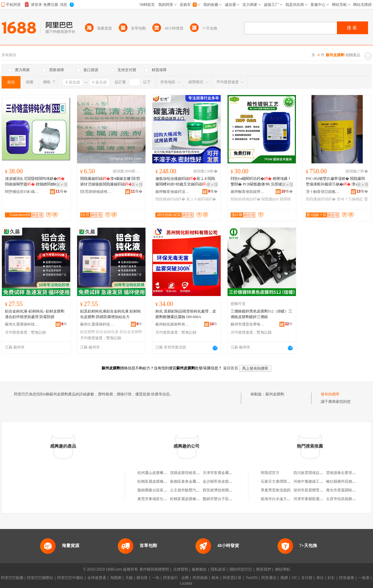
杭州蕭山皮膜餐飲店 (154, 473)
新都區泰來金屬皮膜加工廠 (192, 481)
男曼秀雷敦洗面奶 (276, 490)
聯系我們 (264, 569)
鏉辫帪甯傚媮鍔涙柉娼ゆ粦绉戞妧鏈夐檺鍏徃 (173, 192)
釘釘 (331, 578)
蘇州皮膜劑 (275, 394)
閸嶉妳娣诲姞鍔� (246, 199)
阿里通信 (269, 578)
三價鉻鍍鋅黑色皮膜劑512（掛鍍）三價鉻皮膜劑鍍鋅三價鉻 (261, 314)
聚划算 (142, 578)
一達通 (364, 578)
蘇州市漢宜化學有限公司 (248, 324)
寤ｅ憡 (62, 185)
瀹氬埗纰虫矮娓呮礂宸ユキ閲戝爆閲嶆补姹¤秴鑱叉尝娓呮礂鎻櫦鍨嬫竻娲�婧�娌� (185, 182)
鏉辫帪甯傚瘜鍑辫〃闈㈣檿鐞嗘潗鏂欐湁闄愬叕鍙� (248, 192)
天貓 (129, 578)
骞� (61, 191)
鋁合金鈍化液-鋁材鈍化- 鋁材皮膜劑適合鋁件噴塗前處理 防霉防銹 (35, 314)
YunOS (251, 578)
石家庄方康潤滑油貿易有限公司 (287, 481)
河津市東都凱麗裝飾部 (312, 499)
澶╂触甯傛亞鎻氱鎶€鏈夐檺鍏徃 (323, 192)
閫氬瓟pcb (270, 199)
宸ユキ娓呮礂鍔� (201, 199)
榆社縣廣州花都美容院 (345, 481)
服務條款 (199, 569)
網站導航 (283, 569)
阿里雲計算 (232, 578)
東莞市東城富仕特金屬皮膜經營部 (165, 499)
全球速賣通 (97, 578)
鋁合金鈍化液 (107, 332)
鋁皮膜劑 (88, 332)
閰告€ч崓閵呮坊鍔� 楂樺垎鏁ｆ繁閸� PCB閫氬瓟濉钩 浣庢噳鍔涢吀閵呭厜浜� (261, 182)
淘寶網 (116, 578)
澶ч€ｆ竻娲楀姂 (350, 199)
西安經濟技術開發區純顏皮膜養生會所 (234, 490)
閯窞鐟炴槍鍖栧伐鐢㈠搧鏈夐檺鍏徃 (97, 192)
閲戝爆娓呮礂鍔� (170, 199)
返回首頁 (231, 368)
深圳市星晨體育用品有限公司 (318, 490)
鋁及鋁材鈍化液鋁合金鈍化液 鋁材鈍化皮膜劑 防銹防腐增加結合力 (111, 314)
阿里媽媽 (200, 578)
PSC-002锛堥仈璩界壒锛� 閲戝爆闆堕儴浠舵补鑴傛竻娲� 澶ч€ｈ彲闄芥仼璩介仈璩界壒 (336, 182)
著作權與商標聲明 (154, 569)
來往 (320, 578)
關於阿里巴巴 (241, 569)
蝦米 (215, 578)
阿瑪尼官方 (270, 473)
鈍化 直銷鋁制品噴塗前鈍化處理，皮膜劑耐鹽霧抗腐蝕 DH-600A (186, 314)
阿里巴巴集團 (12, 578)
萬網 (284, 578)
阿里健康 (347, 578)
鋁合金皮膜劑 (131, 332)
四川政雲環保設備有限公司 (316, 473)
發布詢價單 (330, 394)
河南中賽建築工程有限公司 (316, 481)
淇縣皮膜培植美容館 (187, 473)
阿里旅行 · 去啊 (176, 578)
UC (295, 578)
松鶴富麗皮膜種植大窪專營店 (162, 481)
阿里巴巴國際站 (40, 578)
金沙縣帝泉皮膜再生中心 (223, 481)
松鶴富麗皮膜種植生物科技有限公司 (200, 499)
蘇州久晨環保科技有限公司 (22, 324)
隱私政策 (218, 569)
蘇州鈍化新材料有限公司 (173, 324)
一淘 (155, 578)
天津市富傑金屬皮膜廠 (221, 473)
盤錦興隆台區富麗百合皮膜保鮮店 (165, 490)
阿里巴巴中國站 (70, 578)
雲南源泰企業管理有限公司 (348, 473)
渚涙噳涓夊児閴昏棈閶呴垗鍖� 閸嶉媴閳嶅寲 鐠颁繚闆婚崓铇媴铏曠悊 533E (36, 182)
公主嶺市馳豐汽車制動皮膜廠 (194, 490)
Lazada (186, 583)
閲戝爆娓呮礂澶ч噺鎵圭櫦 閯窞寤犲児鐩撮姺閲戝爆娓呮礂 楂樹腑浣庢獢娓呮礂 (111, 182)
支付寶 (307, 578)
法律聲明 (181, 569)
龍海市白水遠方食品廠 (279, 499)
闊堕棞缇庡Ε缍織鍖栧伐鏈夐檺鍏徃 (22, 192)
